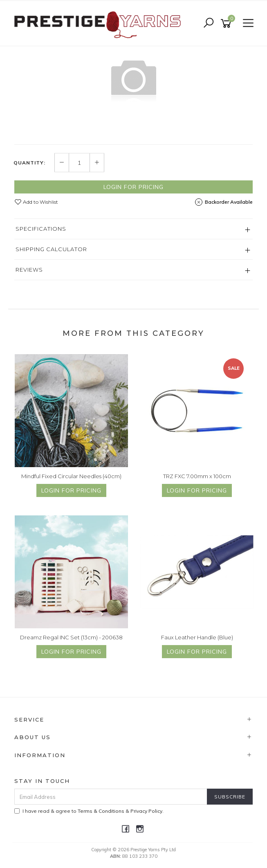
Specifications (41, 229)
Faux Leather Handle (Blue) (197, 637)
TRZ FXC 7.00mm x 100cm (197, 476)
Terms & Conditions (101, 811)
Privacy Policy (146, 811)
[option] (133, 79)
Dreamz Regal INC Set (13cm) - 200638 (71, 637)
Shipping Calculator (51, 249)
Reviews (29, 270)
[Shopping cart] (227, 24)
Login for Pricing (133, 187)
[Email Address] (111, 797)
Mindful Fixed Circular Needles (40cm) (71, 476)
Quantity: (29, 163)
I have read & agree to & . (89, 811)
